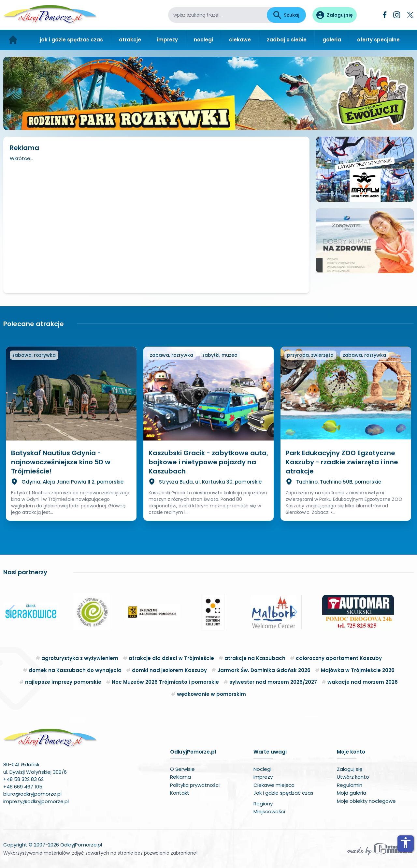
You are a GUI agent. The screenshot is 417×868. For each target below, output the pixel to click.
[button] (11, 612)
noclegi (203, 40)
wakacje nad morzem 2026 (363, 682)
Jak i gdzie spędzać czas (283, 793)
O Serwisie (182, 769)
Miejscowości (269, 811)
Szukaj (286, 15)
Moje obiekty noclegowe (366, 801)
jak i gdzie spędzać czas (71, 40)
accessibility (406, 843)
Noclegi (262, 769)
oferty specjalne (378, 40)
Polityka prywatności (195, 785)
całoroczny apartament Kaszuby (339, 658)
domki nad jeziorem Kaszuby (169, 670)
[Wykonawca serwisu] (380, 849)
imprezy (167, 40)
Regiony (263, 804)
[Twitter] (410, 15)
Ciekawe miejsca (274, 785)
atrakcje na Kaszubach (255, 658)
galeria (332, 40)
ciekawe (240, 40)
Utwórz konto (353, 777)
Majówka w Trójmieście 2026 (358, 670)
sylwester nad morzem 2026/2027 (273, 682)
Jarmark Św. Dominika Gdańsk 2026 (264, 670)
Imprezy (263, 777)
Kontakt (180, 793)
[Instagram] (397, 15)
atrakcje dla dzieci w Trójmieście (171, 658)
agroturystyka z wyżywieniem (80, 658)
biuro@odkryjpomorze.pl (32, 794)
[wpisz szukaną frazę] (217, 15)
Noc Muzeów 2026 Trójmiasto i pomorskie (165, 682)
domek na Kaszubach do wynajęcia (75, 670)
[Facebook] (385, 15)
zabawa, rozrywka (34, 355)
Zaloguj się (350, 769)
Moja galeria (352, 793)
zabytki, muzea (220, 355)
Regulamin (350, 785)
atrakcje (130, 40)
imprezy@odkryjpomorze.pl (36, 801)
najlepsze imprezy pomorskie (63, 682)
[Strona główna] (13, 40)
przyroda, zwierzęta (310, 355)
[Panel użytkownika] (335, 15)
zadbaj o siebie (287, 40)
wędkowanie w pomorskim (211, 694)
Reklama (180, 777)
